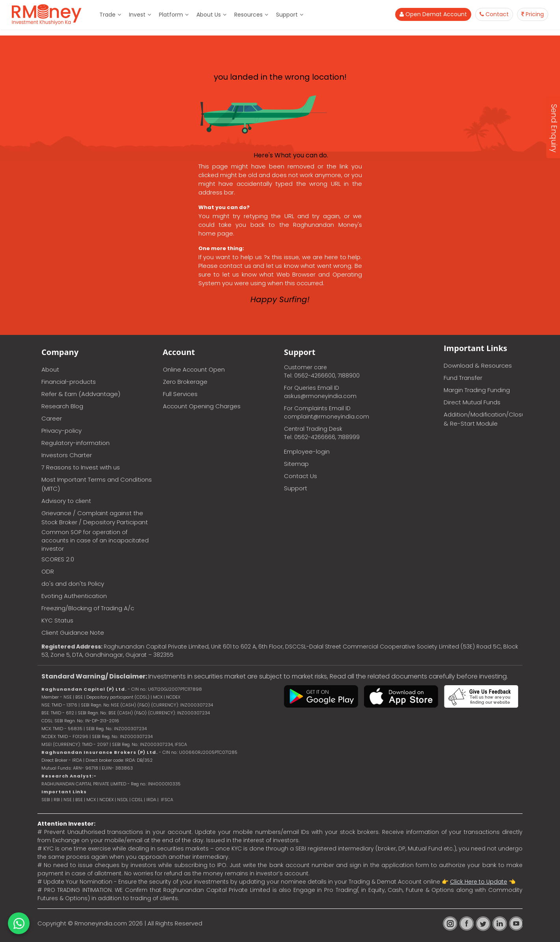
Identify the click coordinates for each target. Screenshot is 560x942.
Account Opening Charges (202, 406)
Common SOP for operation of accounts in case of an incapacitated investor (95, 540)
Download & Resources (478, 365)
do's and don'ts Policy (73, 584)
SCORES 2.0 (58, 559)
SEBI (46, 800)
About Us (209, 15)
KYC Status (57, 620)
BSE (80, 800)
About (50, 369)
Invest (137, 15)
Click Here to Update (479, 882)
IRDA (151, 800)
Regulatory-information (76, 443)
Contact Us (301, 476)
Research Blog (62, 406)
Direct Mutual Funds (472, 402)
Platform (171, 15)
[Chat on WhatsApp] (19, 923)
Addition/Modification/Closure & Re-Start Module (483, 419)
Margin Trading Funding (477, 390)
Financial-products (69, 382)
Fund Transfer (463, 378)
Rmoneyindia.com (101, 923)
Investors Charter (67, 455)
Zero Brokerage (185, 382)
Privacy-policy (62, 431)
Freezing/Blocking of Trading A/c (88, 608)
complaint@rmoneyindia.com (327, 417)
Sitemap (296, 464)
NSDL (123, 800)
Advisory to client (66, 501)
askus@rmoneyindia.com (320, 396)
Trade (107, 15)
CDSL (137, 800)
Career (52, 418)
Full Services (180, 394)
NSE (68, 800)
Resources (248, 15)
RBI (57, 800)
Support (287, 15)
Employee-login (307, 451)
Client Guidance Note (73, 633)
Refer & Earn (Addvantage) (81, 394)
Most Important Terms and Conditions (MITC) (97, 484)
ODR (48, 571)
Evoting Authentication (74, 596)
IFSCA (181, 744)
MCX (91, 800)
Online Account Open (194, 369)
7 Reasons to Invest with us (81, 467)
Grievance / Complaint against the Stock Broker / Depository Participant (95, 518)
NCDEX (106, 800)
